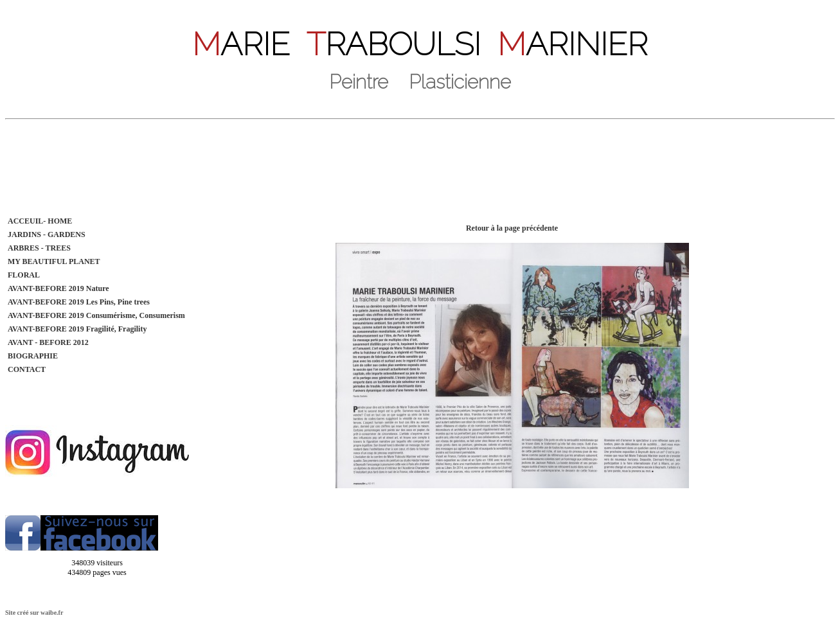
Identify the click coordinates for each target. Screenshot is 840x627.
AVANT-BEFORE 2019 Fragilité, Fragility (77, 329)
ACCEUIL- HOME (40, 221)
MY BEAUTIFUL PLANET (54, 261)
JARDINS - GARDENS (47, 234)
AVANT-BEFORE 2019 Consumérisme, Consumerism (96, 315)
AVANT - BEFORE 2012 (48, 342)
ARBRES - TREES (39, 248)
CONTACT (27, 369)
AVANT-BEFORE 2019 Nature (58, 288)
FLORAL (24, 275)
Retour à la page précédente (512, 228)
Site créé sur (34, 613)
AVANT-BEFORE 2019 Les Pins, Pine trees (79, 302)
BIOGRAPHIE (33, 356)
